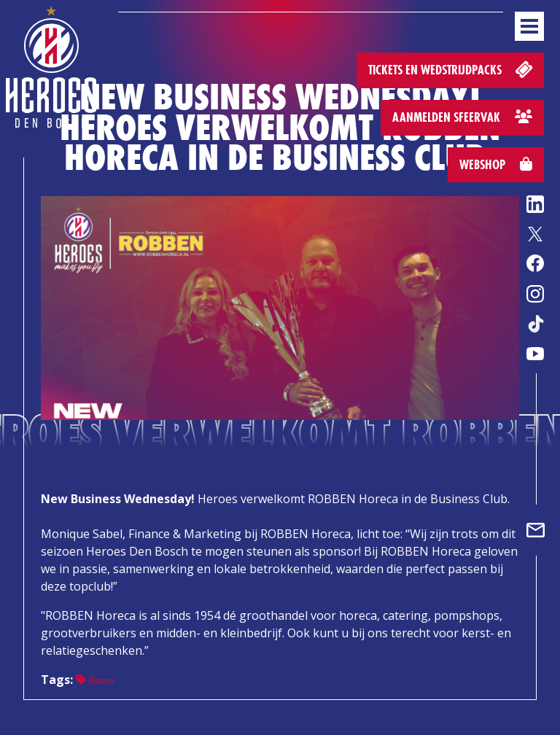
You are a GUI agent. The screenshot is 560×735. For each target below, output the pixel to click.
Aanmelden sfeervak (462, 117)
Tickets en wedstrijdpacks (452, 69)
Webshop (496, 164)
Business (95, 680)
